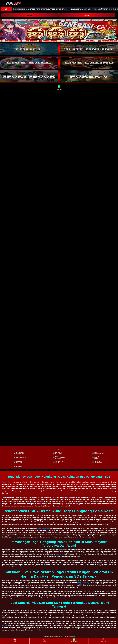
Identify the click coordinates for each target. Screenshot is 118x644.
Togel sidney (7, 482)
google (5, 626)
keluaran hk (59, 554)
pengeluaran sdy (83, 583)
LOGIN (87, 15)
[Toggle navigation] (3, 4)
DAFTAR (29, 15)
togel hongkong (44, 528)
